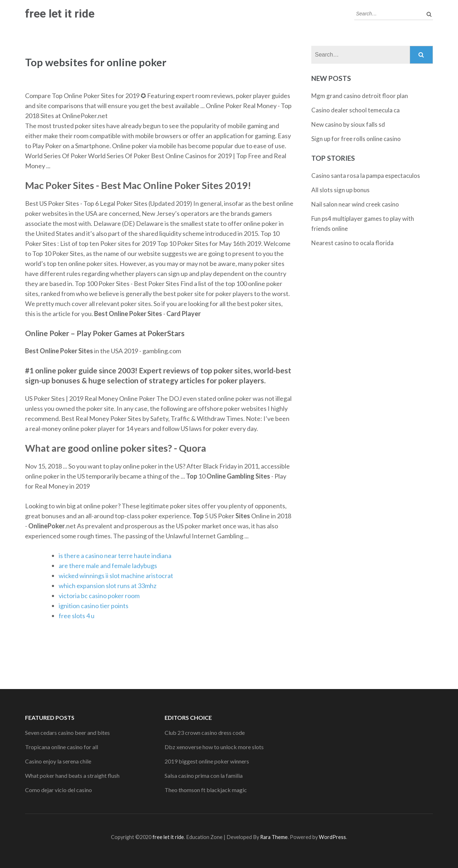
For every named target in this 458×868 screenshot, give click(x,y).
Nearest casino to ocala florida (352, 243)
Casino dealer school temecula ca (355, 110)
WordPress (332, 837)
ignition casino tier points (94, 606)
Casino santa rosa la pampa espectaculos (366, 176)
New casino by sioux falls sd (348, 124)
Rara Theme (274, 837)
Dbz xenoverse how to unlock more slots (214, 747)
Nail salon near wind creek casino (355, 204)
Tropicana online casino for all (62, 747)
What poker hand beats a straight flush (72, 775)
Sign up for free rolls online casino (356, 139)
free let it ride (60, 14)
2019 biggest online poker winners (207, 761)
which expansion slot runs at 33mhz (108, 586)
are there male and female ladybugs (108, 566)
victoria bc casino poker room (99, 596)
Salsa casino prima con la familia (204, 775)
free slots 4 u (77, 616)
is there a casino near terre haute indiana (115, 556)
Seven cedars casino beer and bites (67, 733)
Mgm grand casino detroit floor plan (360, 96)
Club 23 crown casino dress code (205, 733)
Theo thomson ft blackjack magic (206, 790)
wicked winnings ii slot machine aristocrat (116, 576)
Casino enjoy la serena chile (58, 761)
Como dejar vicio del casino (59, 790)
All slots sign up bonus (340, 190)
